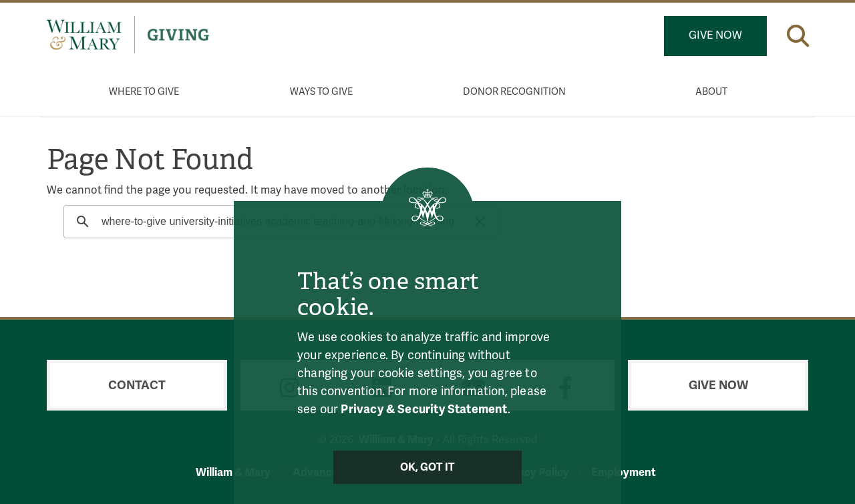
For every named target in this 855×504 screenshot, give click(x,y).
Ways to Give (321, 92)
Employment (624, 472)
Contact (137, 385)
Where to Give (144, 92)
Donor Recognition (514, 92)
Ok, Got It (428, 467)
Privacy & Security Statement (424, 409)
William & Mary (233, 472)
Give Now (715, 35)
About (711, 92)
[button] (798, 33)
